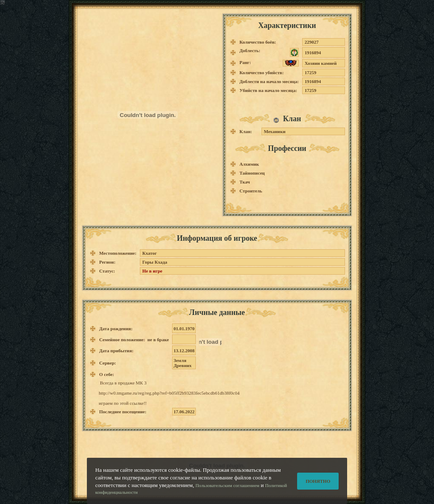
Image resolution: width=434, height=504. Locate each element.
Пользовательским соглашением (227, 494)
